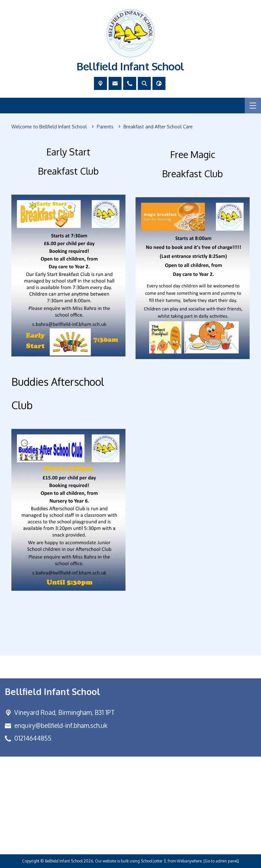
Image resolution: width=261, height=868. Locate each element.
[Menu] (253, 106)
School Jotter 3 (153, 861)
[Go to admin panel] (221, 861)
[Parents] (105, 127)
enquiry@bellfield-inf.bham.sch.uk (61, 725)
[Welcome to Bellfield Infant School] (49, 127)
